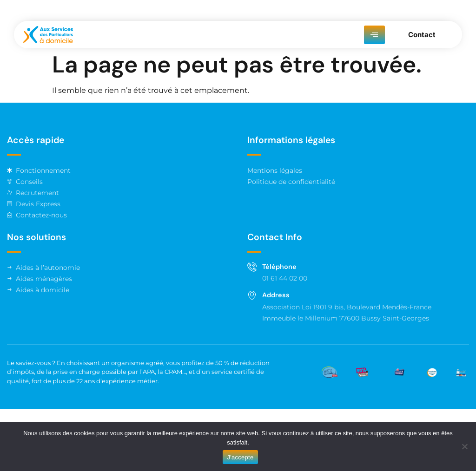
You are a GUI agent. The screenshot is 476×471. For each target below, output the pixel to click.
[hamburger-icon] (374, 35)
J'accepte (241, 457)
